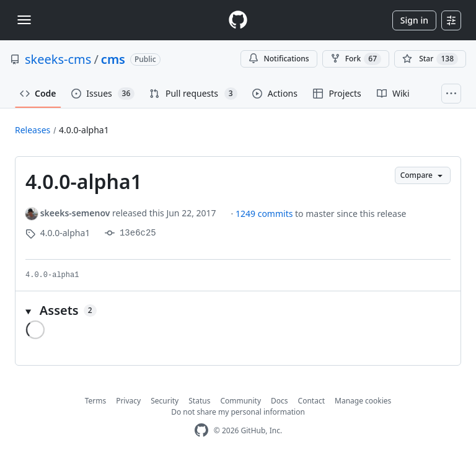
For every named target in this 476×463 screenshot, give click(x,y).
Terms (96, 401)
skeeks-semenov (75, 213)
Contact (311, 401)
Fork (356, 59)
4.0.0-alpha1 (84, 130)
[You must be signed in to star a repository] (430, 59)
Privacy (128, 401)
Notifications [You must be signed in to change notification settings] (279, 59)
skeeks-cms (58, 59)
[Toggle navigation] (24, 20)
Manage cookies (363, 401)
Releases (33, 130)
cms (113, 59)
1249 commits (265, 214)
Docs (280, 401)
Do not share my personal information (238, 412)
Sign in (414, 20)
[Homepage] (238, 20)
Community (240, 401)
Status (199, 401)
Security (165, 401)
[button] (238, 311)
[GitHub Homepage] (201, 430)
